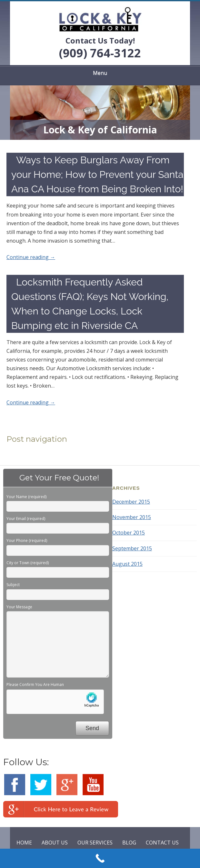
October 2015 (129, 533)
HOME (24, 843)
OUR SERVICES (95, 843)
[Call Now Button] (100, 858)
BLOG (129, 843)
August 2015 (127, 564)
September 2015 (132, 548)
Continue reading (31, 257)
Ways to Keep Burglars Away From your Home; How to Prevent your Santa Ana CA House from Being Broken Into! (97, 174)
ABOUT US (55, 843)
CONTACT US (162, 843)
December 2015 (131, 502)
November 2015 (132, 517)
